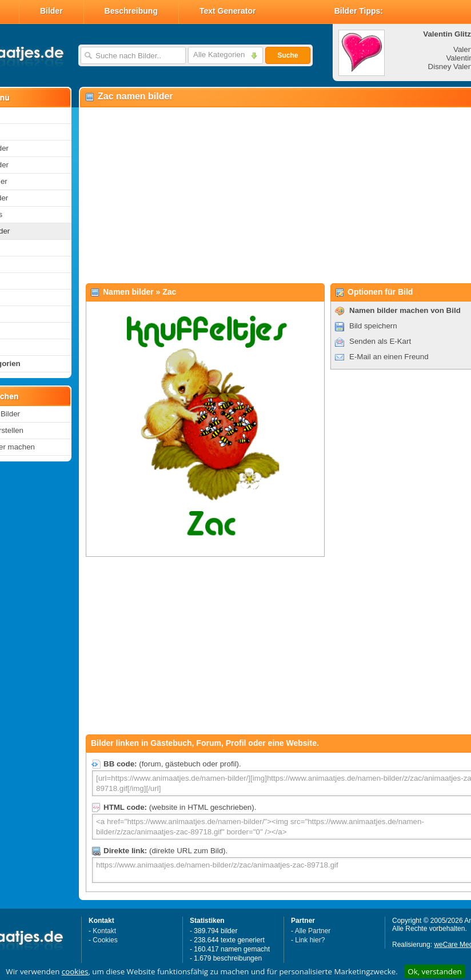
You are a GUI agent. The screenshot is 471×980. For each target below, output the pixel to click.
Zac (169, 292)
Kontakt (104, 931)
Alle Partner (313, 931)
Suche (288, 55)
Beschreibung (131, 11)
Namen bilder (128, 292)
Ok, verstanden (434, 971)
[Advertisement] (256, 195)
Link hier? (310, 940)
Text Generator (228, 11)
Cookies (105, 940)
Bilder (51, 11)
